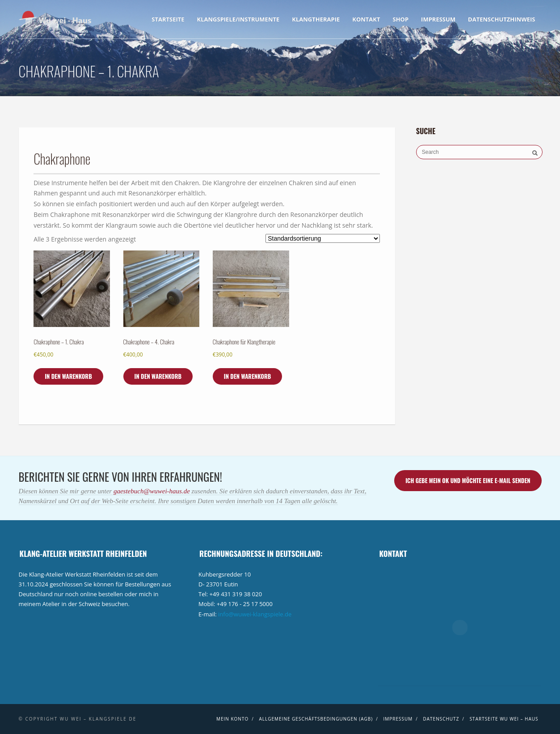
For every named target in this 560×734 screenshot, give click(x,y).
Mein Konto (232, 719)
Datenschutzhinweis (501, 19)
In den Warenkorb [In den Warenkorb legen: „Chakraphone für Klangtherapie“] (248, 376)
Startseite (168, 19)
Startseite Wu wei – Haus (504, 719)
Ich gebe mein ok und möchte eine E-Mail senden (468, 480)
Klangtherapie (316, 19)
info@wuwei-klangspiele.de (255, 614)
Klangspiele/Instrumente (238, 19)
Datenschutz (441, 719)
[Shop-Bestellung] (323, 238)
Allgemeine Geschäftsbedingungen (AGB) (316, 719)
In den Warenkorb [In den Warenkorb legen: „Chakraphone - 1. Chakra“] (68, 376)
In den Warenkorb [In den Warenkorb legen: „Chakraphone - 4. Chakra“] (158, 376)
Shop (400, 19)
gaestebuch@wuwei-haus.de (153, 491)
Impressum (438, 19)
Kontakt (366, 19)
